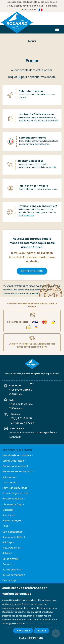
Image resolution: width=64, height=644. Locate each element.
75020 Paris (15, 394)
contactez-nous (32, 271)
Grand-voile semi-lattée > (18, 455)
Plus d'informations (31, 638)
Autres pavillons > (13, 570)
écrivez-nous (26, 216)
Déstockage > (10, 580)
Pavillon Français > (13, 521)
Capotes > (8, 564)
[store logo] (17, 24)
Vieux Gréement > (13, 548)
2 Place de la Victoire (21, 404)
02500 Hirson (16, 409)
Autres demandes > (14, 575)
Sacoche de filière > (14, 537)
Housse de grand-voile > (17, 493)
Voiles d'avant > (12, 559)
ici (19, 77)
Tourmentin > (10, 483)
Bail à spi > (8, 542)
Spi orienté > (10, 477)
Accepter (24, 631)
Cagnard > (9, 510)
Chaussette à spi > (13, 504)
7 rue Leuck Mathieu (20, 390)
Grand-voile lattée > (14, 461)
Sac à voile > (10, 515)
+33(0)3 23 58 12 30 (21, 418)
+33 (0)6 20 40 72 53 (22, 423)
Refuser (41, 631)
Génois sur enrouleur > (15, 466)
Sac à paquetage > (14, 532)
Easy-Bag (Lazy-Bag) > (16, 488)
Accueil (32, 41)
